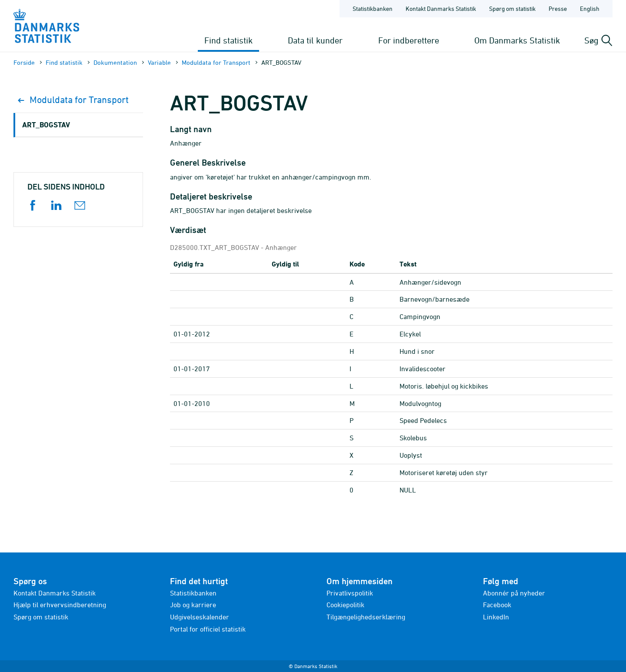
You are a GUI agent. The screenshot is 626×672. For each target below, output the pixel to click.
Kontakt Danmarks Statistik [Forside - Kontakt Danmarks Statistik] (441, 8)
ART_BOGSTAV (46, 125)
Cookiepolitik (345, 605)
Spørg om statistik (41, 617)
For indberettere (409, 40)
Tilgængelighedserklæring (366, 617)
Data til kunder (315, 40)
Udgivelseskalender (200, 617)
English (590, 8)
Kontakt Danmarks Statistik (55, 593)
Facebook (497, 605)
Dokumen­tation (115, 62)
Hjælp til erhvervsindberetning (60, 605)
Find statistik (228, 40)
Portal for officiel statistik (208, 629)
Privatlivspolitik (350, 593)
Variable (159, 62)
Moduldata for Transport (216, 62)
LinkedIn (496, 617)
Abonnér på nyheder (514, 593)
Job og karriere (193, 605)
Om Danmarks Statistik (517, 40)
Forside (24, 62)
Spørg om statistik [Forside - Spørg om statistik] (512, 8)
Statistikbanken (373, 8)
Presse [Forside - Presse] (558, 8)
